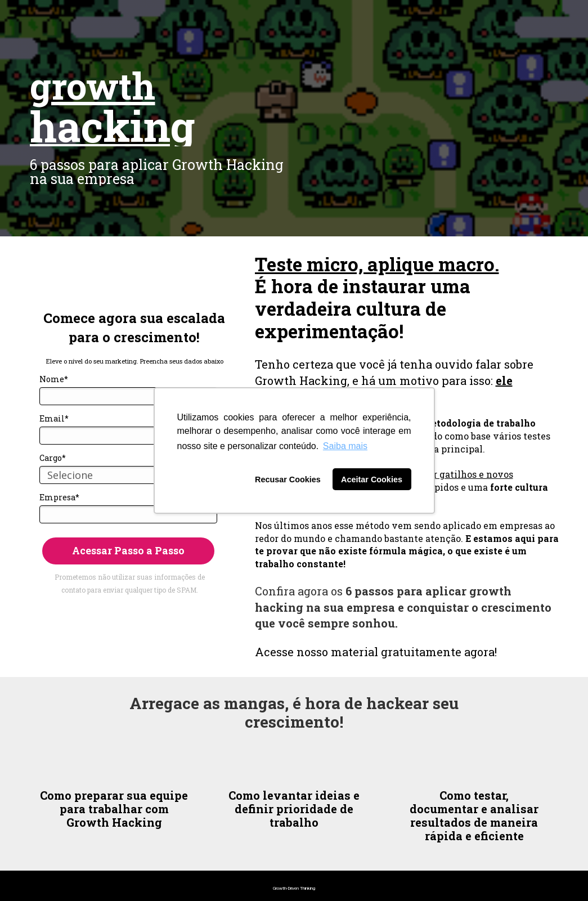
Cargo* (53, 458)
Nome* (54, 379)
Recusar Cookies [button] (288, 479)
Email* (54, 419)
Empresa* (59, 497)
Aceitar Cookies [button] (372, 479)
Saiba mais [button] (345, 446)
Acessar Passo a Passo (128, 550)
